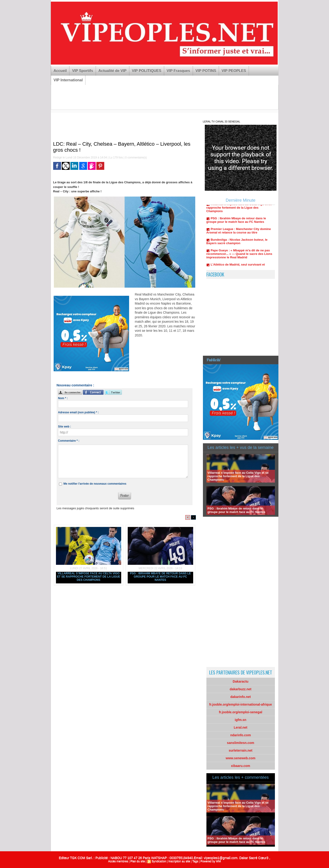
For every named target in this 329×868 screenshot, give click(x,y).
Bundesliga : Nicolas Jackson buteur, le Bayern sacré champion (237, 243)
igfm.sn (241, 720)
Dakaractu (241, 681)
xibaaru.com (241, 766)
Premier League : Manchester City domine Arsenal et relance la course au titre (239, 233)
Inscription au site (179, 861)
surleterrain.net (241, 750)
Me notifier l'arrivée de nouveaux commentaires (95, 484)
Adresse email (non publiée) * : (78, 412)
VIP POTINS (206, 71)
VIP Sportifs (82, 71)
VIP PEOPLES (234, 71)
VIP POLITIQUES (147, 71)
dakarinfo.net (241, 697)
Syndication (159, 861)
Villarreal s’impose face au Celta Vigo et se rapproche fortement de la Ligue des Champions (88, 577)
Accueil (60, 71)
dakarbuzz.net (240, 689)
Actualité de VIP (112, 71)
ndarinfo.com (241, 735)
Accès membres (118, 861)
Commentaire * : (69, 441)
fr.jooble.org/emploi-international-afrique (241, 704)
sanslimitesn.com (241, 743)
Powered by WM (211, 861)
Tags (195, 861)
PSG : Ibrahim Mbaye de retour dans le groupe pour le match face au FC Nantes (160, 577)
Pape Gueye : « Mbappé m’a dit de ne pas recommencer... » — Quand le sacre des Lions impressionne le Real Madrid (239, 256)
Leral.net (241, 727)
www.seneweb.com (241, 758)
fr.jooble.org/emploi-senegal (241, 712)
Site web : (65, 427)
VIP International (68, 80)
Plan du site (138, 861)
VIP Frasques (178, 71)
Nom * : (63, 398)
